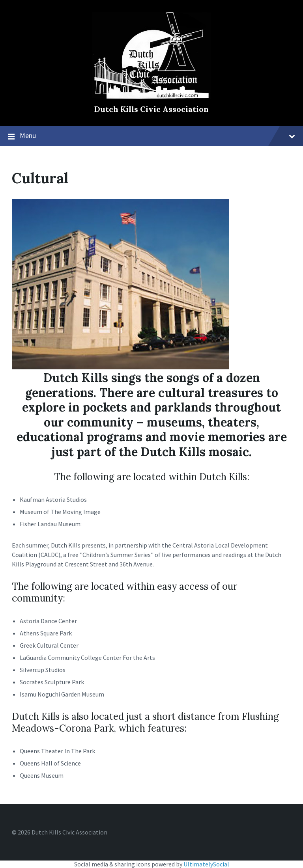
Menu (157, 135)
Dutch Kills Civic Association (151, 109)
